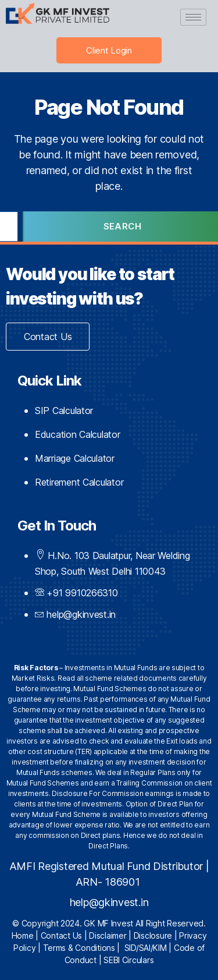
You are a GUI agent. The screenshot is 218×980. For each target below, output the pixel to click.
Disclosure (153, 935)
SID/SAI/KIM (146, 948)
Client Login (109, 50)
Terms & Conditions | (84, 948)
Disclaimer (108, 935)
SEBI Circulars (128, 960)
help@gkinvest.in (109, 902)
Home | (26, 935)
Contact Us (61, 935)
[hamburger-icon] (193, 17)
